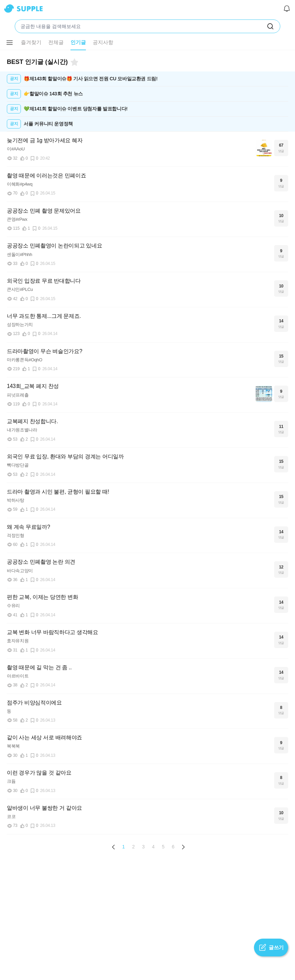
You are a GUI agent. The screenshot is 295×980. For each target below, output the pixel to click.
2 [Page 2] (133, 847)
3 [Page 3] (143, 847)
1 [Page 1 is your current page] (124, 847)
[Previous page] (114, 847)
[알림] (287, 9)
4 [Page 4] (153, 847)
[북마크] (74, 62)
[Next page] (183, 847)
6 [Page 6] (173, 847)
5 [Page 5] (163, 847)
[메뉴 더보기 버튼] (10, 43)
